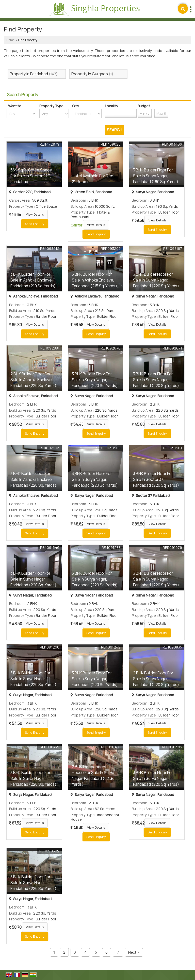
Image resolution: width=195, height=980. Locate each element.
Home (10, 40)
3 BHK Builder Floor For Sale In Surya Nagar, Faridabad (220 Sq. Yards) (156, 280)
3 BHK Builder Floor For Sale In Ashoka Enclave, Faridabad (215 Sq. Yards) (94, 280)
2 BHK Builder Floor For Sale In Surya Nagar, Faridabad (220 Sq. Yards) (156, 679)
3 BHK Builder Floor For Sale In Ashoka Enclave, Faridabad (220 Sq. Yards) (33, 479)
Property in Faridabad (29, 74)
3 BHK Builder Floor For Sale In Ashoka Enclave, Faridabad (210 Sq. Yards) (33, 280)
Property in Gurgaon (90, 74)
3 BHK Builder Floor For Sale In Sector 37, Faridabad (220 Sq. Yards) (156, 479)
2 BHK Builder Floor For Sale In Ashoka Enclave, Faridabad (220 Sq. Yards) (33, 380)
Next (134, 952)
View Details (35, 214)
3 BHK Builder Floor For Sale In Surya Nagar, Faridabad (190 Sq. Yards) (156, 176)
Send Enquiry (35, 224)
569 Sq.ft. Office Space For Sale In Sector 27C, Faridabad (31, 176)
